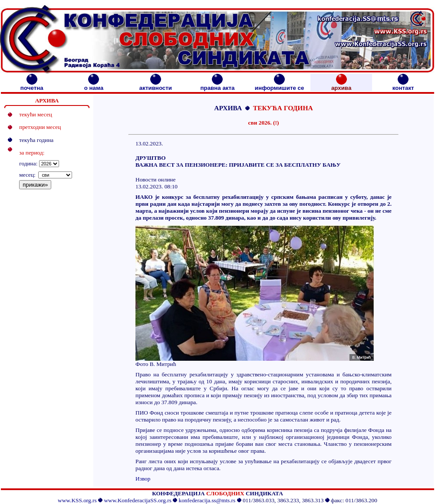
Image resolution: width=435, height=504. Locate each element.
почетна (32, 85)
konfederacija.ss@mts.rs (207, 500)
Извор (143, 479)
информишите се (280, 85)
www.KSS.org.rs (77, 500)
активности (156, 85)
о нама (94, 85)
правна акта (217, 85)
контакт (403, 85)
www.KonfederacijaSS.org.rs (137, 500)
